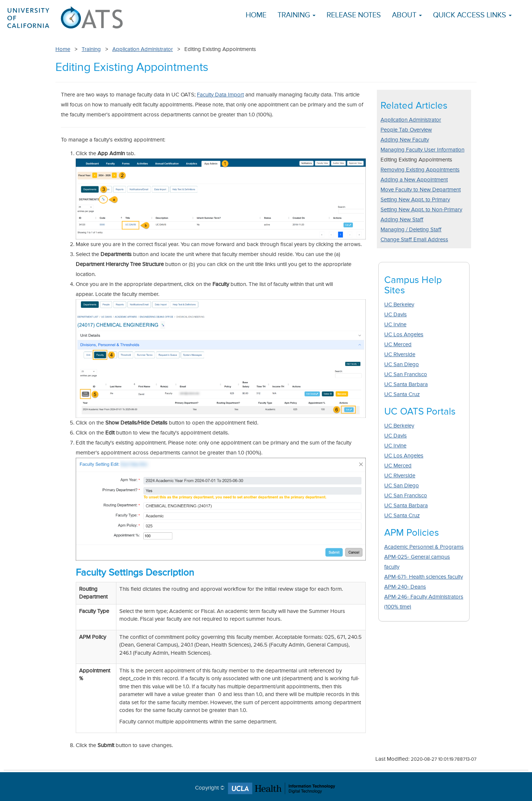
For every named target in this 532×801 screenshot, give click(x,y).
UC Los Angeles (404, 335)
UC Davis (395, 315)
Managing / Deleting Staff (411, 230)
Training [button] (296, 15)
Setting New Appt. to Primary (415, 200)
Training (91, 49)
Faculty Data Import (220, 95)
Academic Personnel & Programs (424, 547)
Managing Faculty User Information (422, 150)
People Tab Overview (406, 130)
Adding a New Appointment (414, 180)
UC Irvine (395, 325)
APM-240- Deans (405, 587)
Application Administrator (143, 49)
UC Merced (398, 345)
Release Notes (354, 15)
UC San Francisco (406, 374)
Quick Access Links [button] (472, 15)
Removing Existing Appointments (420, 170)
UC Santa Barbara (406, 384)
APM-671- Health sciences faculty (424, 577)
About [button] (407, 15)
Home (256, 15)
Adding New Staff (402, 220)
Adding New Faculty (405, 140)
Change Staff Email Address (414, 240)
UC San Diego (402, 364)
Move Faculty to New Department (421, 190)
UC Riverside (400, 355)
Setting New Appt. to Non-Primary (421, 210)
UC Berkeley (399, 305)
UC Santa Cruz (402, 394)
